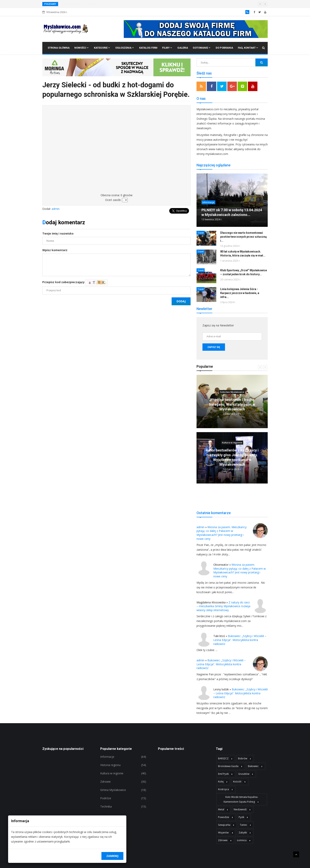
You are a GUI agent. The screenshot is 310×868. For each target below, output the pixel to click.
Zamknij (112, 856)
